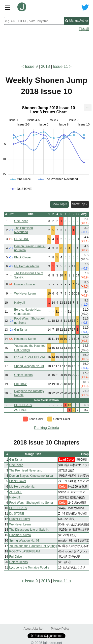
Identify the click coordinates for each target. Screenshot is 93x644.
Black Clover (22, 257)
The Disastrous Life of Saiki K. (29, 530)
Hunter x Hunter (25, 284)
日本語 (84, 29)
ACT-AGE (21, 410)
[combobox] (34, 21)
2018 (45, 66)
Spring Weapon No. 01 (29, 366)
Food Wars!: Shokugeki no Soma (31, 503)
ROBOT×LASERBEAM (29, 357)
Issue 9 (32, 66)
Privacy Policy (60, 629)
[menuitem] (88, 108)
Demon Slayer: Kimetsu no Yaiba (31, 476)
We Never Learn (25, 294)
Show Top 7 (80, 204)
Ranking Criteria (46, 428)
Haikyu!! (19, 303)
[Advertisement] (46, 46)
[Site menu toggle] (7, 7)
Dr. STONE (22, 239)
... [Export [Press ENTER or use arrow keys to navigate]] (88, 107)
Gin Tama (20, 330)
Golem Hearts (23, 375)
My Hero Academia (27, 266)
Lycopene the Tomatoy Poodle (29, 568)
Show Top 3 (59, 204)
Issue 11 (61, 66)
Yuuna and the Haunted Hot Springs (33, 546)
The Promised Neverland (26, 471)
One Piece (21, 221)
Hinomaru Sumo (25, 339)
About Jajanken (34, 629)
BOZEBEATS (23, 405)
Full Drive (20, 384)
